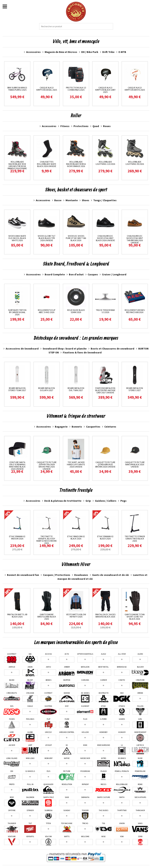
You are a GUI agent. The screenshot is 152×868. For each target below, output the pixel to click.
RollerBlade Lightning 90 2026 (135, 163)
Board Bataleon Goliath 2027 (47, 389)
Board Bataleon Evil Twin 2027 (76, 389)
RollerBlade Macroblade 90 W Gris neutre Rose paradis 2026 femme (17, 165)
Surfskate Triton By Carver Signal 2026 (17, 312)
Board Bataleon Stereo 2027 (135, 389)
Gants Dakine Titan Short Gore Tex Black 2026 (135, 617)
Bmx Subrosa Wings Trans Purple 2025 (17, 89)
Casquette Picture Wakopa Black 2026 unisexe (135, 464)
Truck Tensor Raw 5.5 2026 (105, 311)
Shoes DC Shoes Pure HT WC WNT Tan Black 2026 (76, 238)
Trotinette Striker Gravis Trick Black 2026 (135, 539)
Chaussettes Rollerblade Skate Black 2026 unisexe (47, 164)
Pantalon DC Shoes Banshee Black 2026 (105, 615)
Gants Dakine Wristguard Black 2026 (47, 617)
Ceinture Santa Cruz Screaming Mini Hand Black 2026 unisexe (17, 466)
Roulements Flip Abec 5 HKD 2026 (47, 311)
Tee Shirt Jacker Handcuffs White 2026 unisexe (76, 464)
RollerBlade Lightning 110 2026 (105, 163)
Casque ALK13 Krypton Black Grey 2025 (105, 90)
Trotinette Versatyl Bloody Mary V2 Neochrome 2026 (47, 540)
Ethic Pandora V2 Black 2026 (76, 537)
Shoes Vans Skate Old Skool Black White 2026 (17, 238)
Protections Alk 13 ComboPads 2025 (76, 89)
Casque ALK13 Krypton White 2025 (135, 89)
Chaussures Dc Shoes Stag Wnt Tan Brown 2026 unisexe (135, 239)
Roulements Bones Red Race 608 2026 (135, 311)
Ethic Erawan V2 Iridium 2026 (17, 537)
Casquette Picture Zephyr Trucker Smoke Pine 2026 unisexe (47, 466)
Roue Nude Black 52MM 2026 (76, 311)
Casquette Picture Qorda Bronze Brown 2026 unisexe (105, 464)
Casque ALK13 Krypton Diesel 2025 (47, 89)
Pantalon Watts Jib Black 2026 (17, 615)
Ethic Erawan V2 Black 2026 (105, 537)
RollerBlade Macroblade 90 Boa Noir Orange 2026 (76, 164)
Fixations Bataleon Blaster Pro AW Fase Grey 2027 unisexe (105, 390)
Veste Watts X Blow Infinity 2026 (76, 615)
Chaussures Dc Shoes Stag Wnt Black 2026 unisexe (105, 238)
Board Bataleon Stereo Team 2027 (17, 389)
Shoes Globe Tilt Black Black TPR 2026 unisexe (47, 238)
